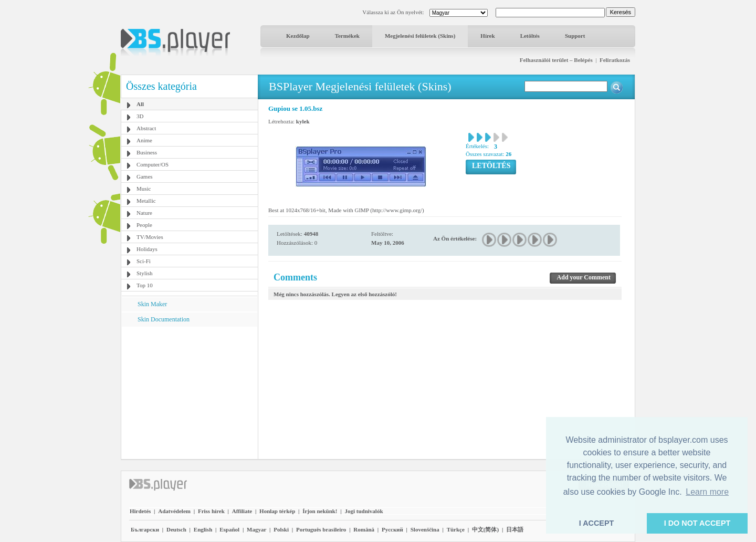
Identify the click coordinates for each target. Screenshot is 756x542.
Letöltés (530, 36)
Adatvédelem (174, 511)
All (140, 104)
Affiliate (242, 511)
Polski (281, 529)
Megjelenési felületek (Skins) (420, 36)
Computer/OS (153, 164)
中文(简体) (485, 529)
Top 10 (145, 285)
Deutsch (176, 529)
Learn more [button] (707, 492)
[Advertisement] (190, 392)
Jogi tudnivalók (364, 511)
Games (145, 176)
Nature (144, 213)
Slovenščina (425, 529)
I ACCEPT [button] (597, 523)
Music (144, 189)
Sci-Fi (144, 261)
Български (145, 529)
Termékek (347, 36)
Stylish (145, 273)
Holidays (147, 249)
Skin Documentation (164, 319)
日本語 (515, 529)
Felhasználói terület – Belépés (556, 60)
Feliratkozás (615, 60)
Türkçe (456, 529)
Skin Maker (152, 304)
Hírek (487, 36)
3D (140, 116)
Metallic (146, 201)
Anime (144, 140)
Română (364, 529)
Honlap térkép (277, 511)
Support (575, 36)
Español (229, 529)
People (144, 225)
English (203, 529)
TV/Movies (150, 237)
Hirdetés (140, 511)
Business (147, 152)
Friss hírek (211, 511)
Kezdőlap (298, 36)
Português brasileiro (321, 529)
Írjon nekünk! (320, 511)
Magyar (256, 529)
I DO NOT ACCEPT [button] (697, 523)
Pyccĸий (392, 529)
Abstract (146, 128)
